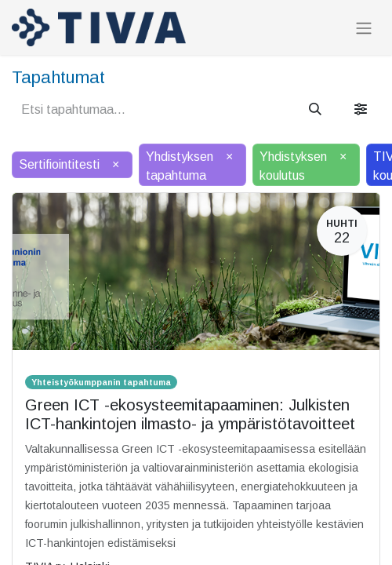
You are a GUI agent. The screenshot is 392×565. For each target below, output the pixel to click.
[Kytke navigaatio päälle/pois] (364, 28)
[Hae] (315, 110)
